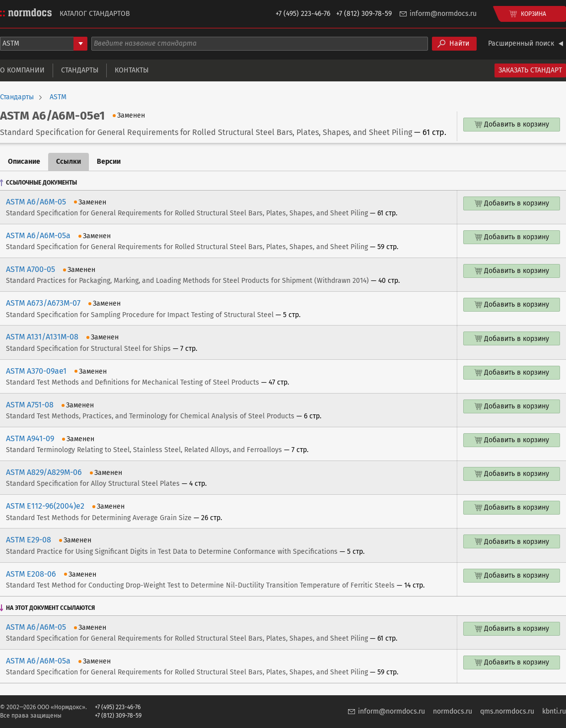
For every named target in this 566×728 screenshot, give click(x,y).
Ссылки (69, 162)
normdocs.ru (453, 711)
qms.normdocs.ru (507, 711)
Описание (24, 162)
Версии (109, 162)
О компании (22, 70)
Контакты (132, 70)
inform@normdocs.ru (443, 14)
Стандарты (80, 70)
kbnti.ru (554, 711)
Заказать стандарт (530, 70)
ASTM (58, 97)
